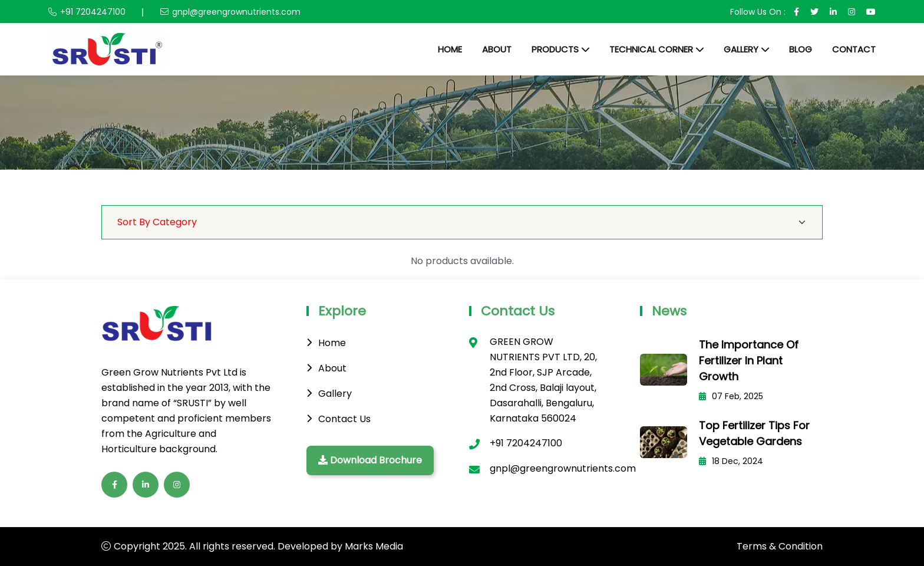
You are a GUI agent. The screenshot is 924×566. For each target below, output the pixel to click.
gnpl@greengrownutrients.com (236, 12)
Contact (854, 49)
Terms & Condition (780, 546)
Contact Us (344, 419)
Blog (801, 49)
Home (450, 49)
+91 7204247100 (93, 12)
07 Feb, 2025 (731, 396)
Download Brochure (370, 460)
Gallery (741, 49)
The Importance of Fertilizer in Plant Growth (749, 361)
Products (555, 49)
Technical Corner (651, 49)
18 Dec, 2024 (731, 461)
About (497, 49)
